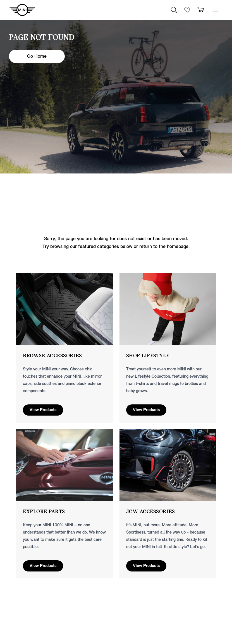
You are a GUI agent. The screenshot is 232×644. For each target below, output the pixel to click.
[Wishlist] (187, 10)
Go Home (37, 56)
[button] (215, 10)
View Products (43, 410)
